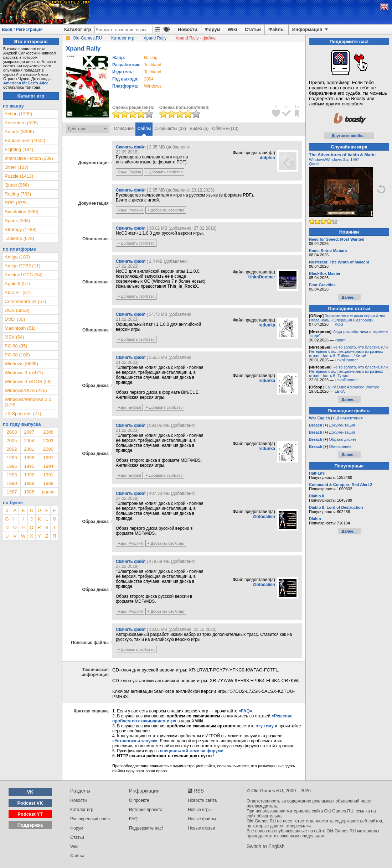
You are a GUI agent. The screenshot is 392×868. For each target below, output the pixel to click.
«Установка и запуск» (135, 741)
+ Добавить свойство (164, 172)
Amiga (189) (17, 257)
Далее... (349, 297)
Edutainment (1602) (25, 140)
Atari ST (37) (18, 292)
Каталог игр (78, 29)
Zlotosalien (264, 517)
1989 (29, 483)
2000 (48, 449)
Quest (314, 164)
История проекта (146, 810)
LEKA (340, 391)
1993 (12, 475)
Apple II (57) (17, 284)
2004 (149, 79)
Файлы (277, 29)
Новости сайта (202, 800)
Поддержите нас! (146, 828)
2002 (12, 449)
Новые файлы (202, 819)
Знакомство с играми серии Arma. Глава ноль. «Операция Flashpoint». (348, 318)
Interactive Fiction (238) (29, 158)
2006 (48, 432)
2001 (29, 449)
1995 (29, 466)
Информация (311, 30)
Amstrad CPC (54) (24, 275)
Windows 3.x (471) (24, 373)
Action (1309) (18, 114)
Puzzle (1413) (19, 176)
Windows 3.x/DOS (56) (28, 381)
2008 (12, 432)
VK (30, 792)
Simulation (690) (22, 212)
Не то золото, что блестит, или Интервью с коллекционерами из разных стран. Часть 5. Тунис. (348, 371)
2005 (12, 441)
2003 (48, 441)
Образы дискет (343, 439)
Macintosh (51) (20, 328)
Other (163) (16, 167)
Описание (124, 129)
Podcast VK (30, 803)
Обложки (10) (225, 129)
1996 (12, 466)
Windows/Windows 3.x (329, 160)
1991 (48, 475)
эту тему (265, 726)
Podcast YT (30, 814)
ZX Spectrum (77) (23, 414)
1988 (48, 483)
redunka (267, 325)
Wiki (233, 29)
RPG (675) (16, 203)
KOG (339, 324)
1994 (48, 466)
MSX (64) (14, 337)
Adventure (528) (21, 123)
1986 (29, 492)
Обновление (340, 446)
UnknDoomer (262, 277)
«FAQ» (245, 711)
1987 (12, 492)
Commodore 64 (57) (25, 301)
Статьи (253, 29)
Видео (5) (199, 129)
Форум (213, 29)
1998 (29, 458)
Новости (188, 29)
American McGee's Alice (26, 83)
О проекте (139, 800)
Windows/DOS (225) (26, 390)
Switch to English (266, 846)
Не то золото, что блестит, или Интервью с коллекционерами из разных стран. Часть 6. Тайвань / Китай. (348, 351)
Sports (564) (17, 221)
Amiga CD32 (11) (22, 266)
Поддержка (30, 825)
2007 (29, 432)
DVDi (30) (15, 319)
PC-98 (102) (17, 355)
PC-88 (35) (16, 346)
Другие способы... (349, 136)
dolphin (267, 158)
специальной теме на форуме (192, 751)
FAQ (133, 819)
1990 (12, 483)
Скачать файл (131, 147)
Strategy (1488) (21, 229)
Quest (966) (17, 185)
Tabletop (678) (19, 238)
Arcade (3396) (19, 132)
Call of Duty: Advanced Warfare (352, 387)
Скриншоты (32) (170, 129)
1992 (29, 475)
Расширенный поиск (90, 819)
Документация (350, 418)
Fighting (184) (19, 149)
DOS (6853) (17, 310)
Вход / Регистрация (22, 30)
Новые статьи (202, 828)
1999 (12, 458)
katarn (340, 340)
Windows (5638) (21, 364)
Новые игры (200, 810)
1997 (48, 458)
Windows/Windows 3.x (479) (28, 402)
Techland (153, 65)
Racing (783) (18, 194)
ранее (48, 492)
